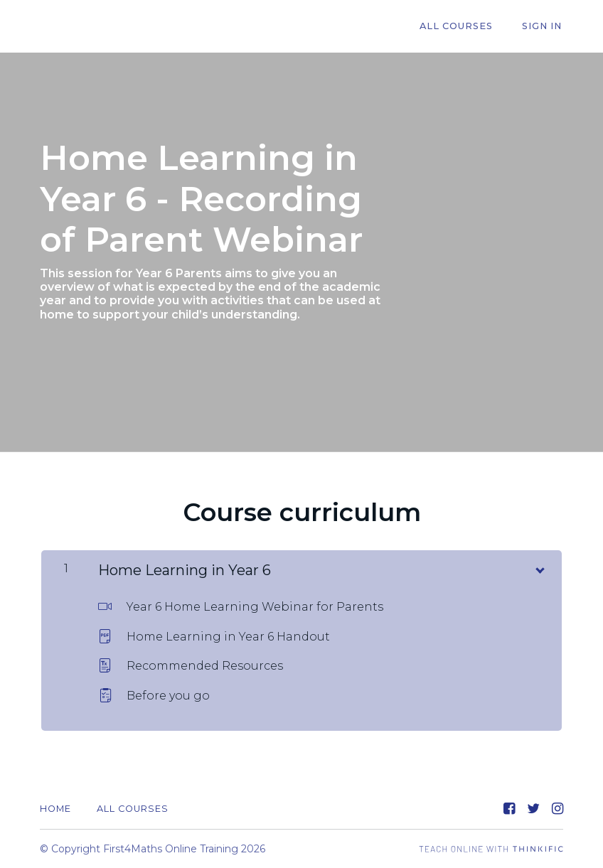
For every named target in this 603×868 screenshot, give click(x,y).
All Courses (461, 27)
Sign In (543, 27)
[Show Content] (539, 567)
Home (55, 809)
